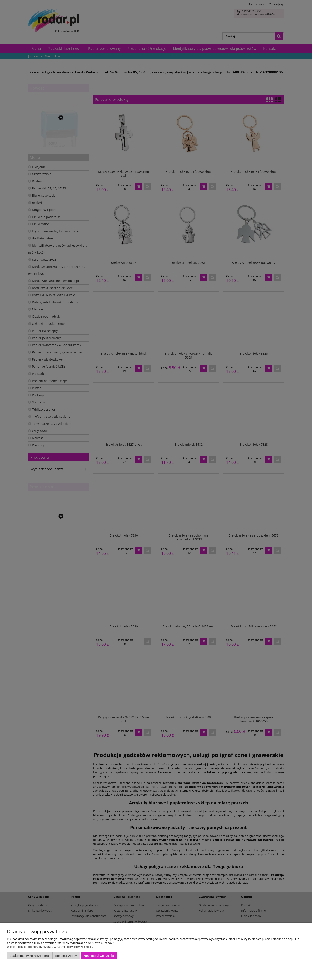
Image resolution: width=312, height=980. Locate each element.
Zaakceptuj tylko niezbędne (29, 956)
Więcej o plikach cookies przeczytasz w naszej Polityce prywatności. (50, 947)
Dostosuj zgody (66, 956)
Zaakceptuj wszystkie (99, 956)
